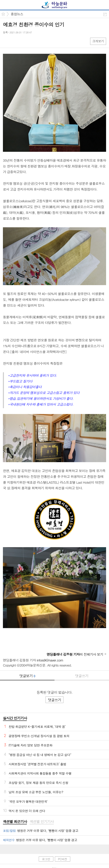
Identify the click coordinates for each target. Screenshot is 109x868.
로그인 (46, 859)
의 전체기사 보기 (75, 654)
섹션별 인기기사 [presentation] (42, 822)
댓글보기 (27, 676)
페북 (6, 41)
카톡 (22, 41)
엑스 (14, 41)
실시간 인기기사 (15, 718)
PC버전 (63, 859)
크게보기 (98, 41)
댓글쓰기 (82, 676)
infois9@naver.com (50, 660)
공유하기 (105, 14)
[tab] (15, 822)
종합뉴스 (17, 14)
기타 (30, 41)
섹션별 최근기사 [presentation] (15, 822)
